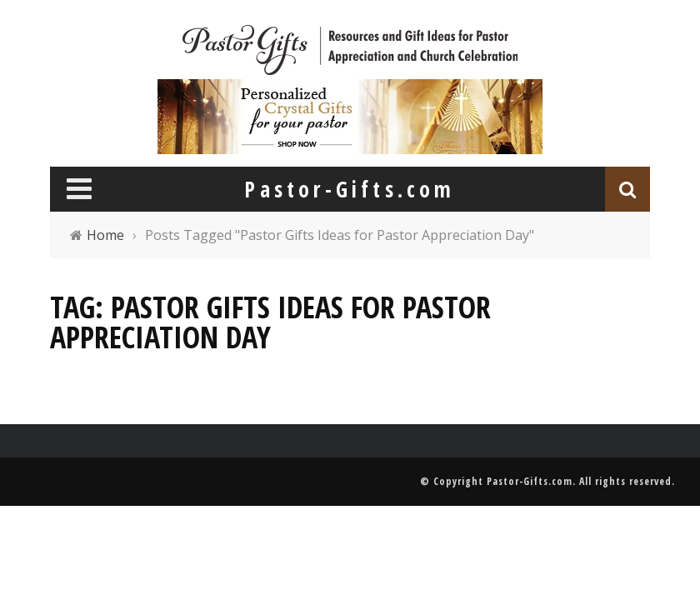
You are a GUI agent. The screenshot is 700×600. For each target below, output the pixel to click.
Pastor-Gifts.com (530, 481)
